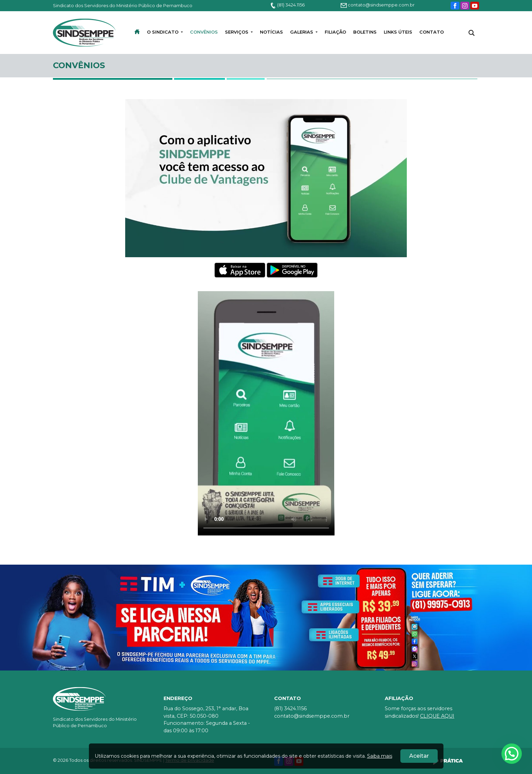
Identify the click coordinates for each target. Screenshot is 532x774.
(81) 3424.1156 (287, 5)
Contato (432, 32)
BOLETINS (365, 32)
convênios (204, 32)
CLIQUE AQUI (437, 716)
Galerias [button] (302, 32)
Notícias (271, 32)
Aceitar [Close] (419, 756)
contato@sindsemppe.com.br (378, 5)
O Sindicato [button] (163, 32)
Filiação (335, 32)
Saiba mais (380, 756)
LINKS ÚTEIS (398, 32)
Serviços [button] (237, 32)
